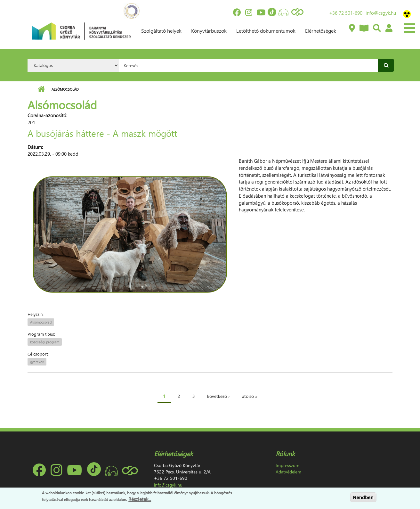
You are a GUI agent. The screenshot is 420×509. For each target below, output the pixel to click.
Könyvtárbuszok (209, 31)
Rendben (363, 497)
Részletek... (140, 499)
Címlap (41, 89)
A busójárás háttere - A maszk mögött (102, 133)
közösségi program (45, 342)
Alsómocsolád (41, 322)
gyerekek (37, 362)
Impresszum (287, 465)
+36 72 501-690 (346, 13)
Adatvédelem (288, 472)
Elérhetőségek (321, 31)
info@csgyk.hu (381, 13)
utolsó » (250, 396)
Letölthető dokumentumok (266, 31)
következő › (218, 396)
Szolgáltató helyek (161, 31)
